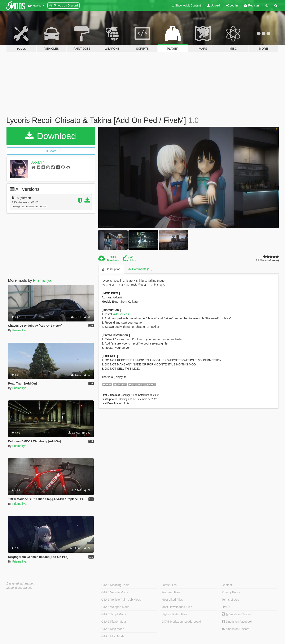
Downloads (113, 260)
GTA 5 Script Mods (114, 614)
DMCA (226, 607)
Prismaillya (42, 280)
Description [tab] (111, 269)
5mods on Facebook (237, 622)
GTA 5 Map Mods (113, 629)
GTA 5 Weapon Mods (115, 607)
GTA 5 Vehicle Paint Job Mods (121, 600)
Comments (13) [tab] (140, 269)
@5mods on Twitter (236, 614)
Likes (133, 260)
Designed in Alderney (20, 583)
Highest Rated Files (174, 614)
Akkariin (38, 162)
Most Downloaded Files (177, 607)
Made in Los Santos (19, 588)
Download (51, 136)
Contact (227, 585)
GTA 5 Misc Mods (113, 636)
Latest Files (169, 585)
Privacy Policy (231, 592)
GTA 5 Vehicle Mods (115, 592)
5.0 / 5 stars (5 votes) (267, 260)
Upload (213, 5)
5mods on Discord (236, 629)
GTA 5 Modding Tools (115, 585)
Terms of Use (230, 600)
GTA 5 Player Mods (114, 622)
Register (251, 5)
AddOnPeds (121, 314)
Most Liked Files (172, 600)
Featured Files (171, 592)
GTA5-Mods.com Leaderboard (181, 622)
